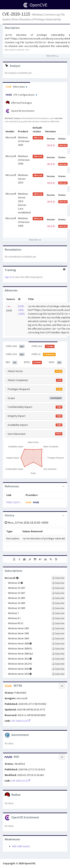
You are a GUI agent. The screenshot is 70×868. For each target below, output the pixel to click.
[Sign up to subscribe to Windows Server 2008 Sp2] (58, 654)
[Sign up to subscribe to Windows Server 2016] (58, 669)
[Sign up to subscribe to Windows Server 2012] (58, 659)
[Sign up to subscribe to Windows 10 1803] (58, 598)
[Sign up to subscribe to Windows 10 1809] (58, 603)
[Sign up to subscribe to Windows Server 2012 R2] (58, 664)
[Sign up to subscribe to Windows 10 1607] (58, 593)
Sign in (8, 277)
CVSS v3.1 (43, 346)
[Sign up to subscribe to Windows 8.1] (58, 618)
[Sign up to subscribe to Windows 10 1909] (58, 608)
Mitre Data (16, 87)
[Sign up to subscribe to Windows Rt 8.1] (58, 623)
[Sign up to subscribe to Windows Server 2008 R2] (58, 649)
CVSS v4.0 (15, 346)
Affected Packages (19, 103)
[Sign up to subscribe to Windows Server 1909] (58, 634)
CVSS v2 (44, 354)
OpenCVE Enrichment (20, 111)
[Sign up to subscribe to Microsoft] (58, 578)
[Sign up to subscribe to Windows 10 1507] (58, 588)
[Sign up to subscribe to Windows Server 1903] (58, 628)
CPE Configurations (21, 95)
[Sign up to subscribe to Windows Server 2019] (58, 674)
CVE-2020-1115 (16, 14)
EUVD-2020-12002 (21, 310)
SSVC (55, 362)
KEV (11, 362)
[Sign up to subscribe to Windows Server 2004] (58, 639)
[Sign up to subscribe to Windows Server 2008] (58, 644)
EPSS (33, 362)
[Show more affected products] (35, 240)
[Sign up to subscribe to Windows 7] (58, 613)
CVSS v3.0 (15, 354)
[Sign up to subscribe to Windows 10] (58, 583)
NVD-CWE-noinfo (21, 846)
